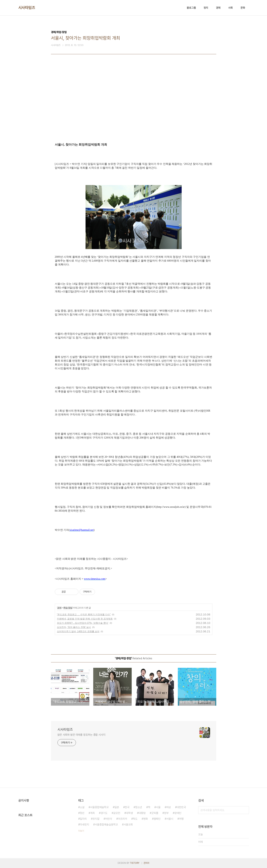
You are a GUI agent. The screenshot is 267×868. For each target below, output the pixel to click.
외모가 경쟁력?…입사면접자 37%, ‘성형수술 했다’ (83, 623)
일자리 (83, 819)
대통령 (142, 813)
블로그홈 (191, 8)
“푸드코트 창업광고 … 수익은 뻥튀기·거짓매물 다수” (84, 615)
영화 (146, 819)
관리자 (146, 863)
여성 (169, 807)
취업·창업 (68, 608)
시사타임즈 (27, 8)
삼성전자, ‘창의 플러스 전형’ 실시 (74, 627)
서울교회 (128, 825)
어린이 (109, 819)
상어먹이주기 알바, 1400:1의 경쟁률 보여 (78, 631)
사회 (230, 8)
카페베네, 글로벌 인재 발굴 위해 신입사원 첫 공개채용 (85, 619)
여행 (181, 819)
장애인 (178, 813)
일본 (117, 807)
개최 (92, 813)
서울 (158, 807)
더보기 (81, 831)
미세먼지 (84, 825)
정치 (206, 8)
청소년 (139, 807)
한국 (127, 807)
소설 (82, 807)
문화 (243, 8)
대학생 (129, 813)
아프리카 (122, 819)
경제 (218, 8)
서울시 (170, 819)
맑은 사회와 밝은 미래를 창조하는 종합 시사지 (82, 735)
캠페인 (157, 819)
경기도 (104, 813)
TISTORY (135, 863)
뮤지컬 (96, 819)
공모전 (117, 813)
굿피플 (155, 813)
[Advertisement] (134, 106)
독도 (135, 819)
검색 (245, 810)
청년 (82, 813)
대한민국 (181, 807)
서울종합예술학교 (99, 807)
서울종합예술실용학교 (106, 825)
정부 (166, 813)
